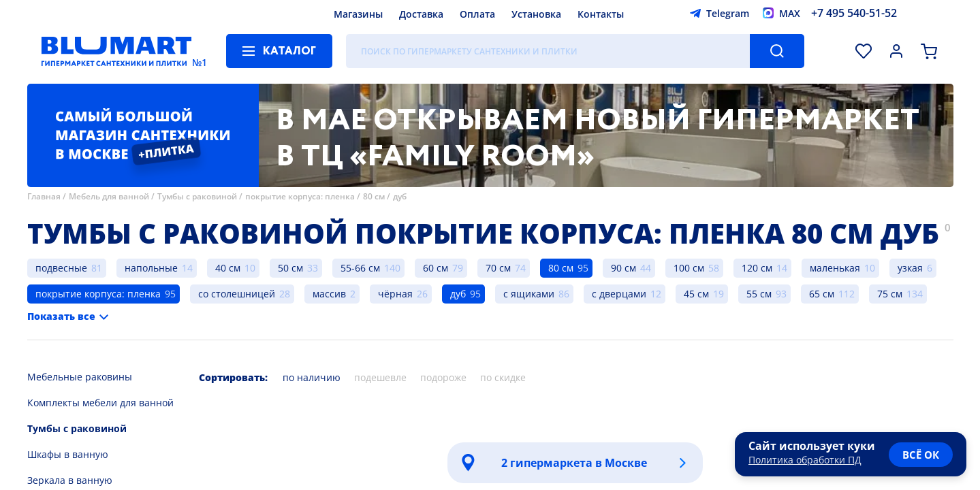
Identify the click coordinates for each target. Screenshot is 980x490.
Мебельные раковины (80, 377)
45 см (696, 294)
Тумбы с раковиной (197, 196)
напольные (151, 268)
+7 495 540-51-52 (854, 13)
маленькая (835, 268)
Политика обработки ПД (805, 460)
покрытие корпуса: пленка (300, 196)
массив (329, 294)
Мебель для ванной (109, 196)
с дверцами (619, 294)
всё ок (921, 455)
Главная (44, 196)
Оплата (477, 14)
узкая (910, 268)
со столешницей (237, 294)
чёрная (395, 294)
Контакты (601, 14)
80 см (374, 196)
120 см (757, 268)
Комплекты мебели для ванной (100, 403)
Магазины (358, 14)
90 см (623, 268)
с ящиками (529, 294)
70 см (498, 268)
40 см (228, 268)
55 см (759, 294)
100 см (689, 268)
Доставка (421, 14)
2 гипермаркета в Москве (574, 463)
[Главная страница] (116, 51)
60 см (436, 268)
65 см (822, 294)
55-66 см (360, 268)
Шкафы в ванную (68, 454)
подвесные (61, 268)
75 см (890, 294)
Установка (536, 14)
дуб (400, 196)
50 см (290, 268)
